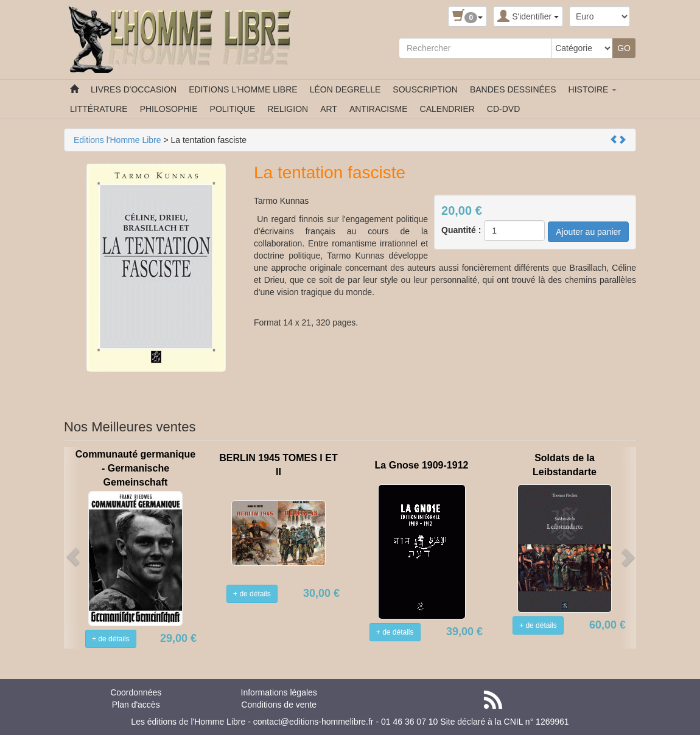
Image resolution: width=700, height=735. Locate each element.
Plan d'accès (136, 705)
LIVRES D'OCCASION (134, 89)
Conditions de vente (279, 705)
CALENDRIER (447, 109)
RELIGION (288, 109)
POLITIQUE (233, 109)
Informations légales (279, 692)
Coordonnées (136, 692)
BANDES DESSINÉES (513, 89)
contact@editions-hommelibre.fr (313, 722)
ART (329, 109)
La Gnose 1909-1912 (422, 465)
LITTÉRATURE (99, 109)
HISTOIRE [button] (593, 89)
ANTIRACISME (379, 109)
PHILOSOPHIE (169, 109)
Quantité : (461, 230)
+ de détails (111, 639)
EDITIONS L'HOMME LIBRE (243, 89)
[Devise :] (600, 16)
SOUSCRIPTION (425, 89)
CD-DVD (503, 109)
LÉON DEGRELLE (345, 89)
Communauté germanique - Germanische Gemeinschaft (135, 468)
